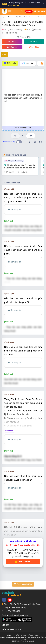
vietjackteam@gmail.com (18, 615)
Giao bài (12, 47)
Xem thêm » (10, 431)
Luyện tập (28, 63)
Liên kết (6, 625)
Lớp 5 (4, 17)
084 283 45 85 (14, 611)
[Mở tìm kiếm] (22, 11)
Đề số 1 (4, 55)
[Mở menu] (10, 11)
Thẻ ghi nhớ (10, 63)
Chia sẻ (12, 42)
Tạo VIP (29, 11)
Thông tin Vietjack (11, 630)
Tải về (34, 42)
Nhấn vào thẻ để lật (23, 128)
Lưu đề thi (34, 47)
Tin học (11, 17)
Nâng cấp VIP (23, 562)
